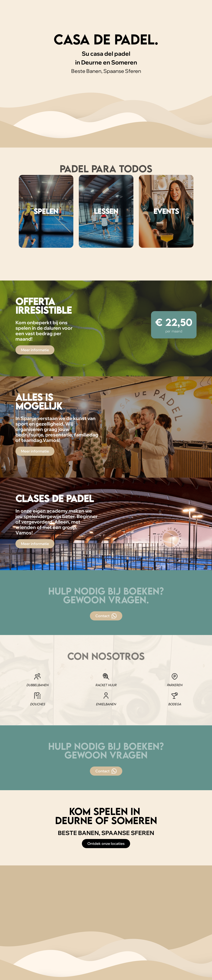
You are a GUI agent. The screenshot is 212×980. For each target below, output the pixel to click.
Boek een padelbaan (189, 14)
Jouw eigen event (160, 14)
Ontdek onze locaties (106, 843)
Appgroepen (115, 14)
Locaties (35, 14)
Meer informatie (35, 350)
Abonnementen (64, 14)
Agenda (141, 14)
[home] (10, 15)
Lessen (91, 14)
